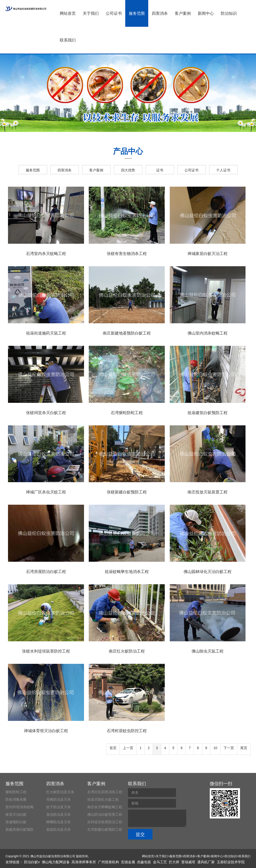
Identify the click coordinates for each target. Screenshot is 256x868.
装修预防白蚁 (16, 822)
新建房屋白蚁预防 (19, 829)
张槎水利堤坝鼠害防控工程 (46, 651)
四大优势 (128, 170)
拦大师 (174, 862)
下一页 (229, 748)
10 (215, 748)
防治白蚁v (32, 862)
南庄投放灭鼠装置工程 (207, 492)
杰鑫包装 (144, 862)
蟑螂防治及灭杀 (58, 822)
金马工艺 (160, 862)
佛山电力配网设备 (56, 862)
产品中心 (128, 151)
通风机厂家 (206, 862)
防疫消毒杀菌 (16, 799)
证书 (160, 170)
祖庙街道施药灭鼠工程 (46, 333)
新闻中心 (206, 13)
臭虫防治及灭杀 (58, 814)
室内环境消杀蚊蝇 (19, 807)
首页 (113, 748)
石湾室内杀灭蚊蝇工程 (46, 254)
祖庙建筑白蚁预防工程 (207, 413)
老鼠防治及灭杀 (58, 829)
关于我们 (91, 13)
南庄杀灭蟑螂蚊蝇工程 (105, 807)
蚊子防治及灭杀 (58, 807)
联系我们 (68, 40)
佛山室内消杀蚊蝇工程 (207, 333)
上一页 (128, 748)
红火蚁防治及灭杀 (60, 792)
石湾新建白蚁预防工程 (105, 829)
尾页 (244, 748)
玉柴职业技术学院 (231, 862)
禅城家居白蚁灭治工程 (207, 254)
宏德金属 (128, 862)
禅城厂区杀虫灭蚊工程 (46, 492)
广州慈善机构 (108, 862)
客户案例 (183, 13)
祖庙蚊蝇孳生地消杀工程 (127, 572)
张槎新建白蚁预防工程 (127, 492)
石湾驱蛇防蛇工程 (127, 413)
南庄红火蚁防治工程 (127, 651)
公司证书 (114, 13)
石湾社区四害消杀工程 (105, 792)
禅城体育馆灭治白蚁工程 (46, 731)
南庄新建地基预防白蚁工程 (127, 333)
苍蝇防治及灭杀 (58, 799)
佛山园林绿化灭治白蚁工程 (207, 572)
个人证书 (223, 170)
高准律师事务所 (84, 862)
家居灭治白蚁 (16, 814)
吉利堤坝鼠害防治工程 (105, 822)
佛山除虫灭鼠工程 (207, 651)
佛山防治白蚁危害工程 (105, 814)
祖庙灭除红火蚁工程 (103, 799)
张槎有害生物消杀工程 (127, 254)
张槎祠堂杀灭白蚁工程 (46, 413)
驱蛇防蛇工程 (16, 792)
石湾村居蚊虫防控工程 (127, 731)
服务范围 (137, 13)
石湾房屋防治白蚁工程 (46, 572)
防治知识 (229, 13)
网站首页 (68, 13)
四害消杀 (160, 13)
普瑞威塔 (188, 862)
